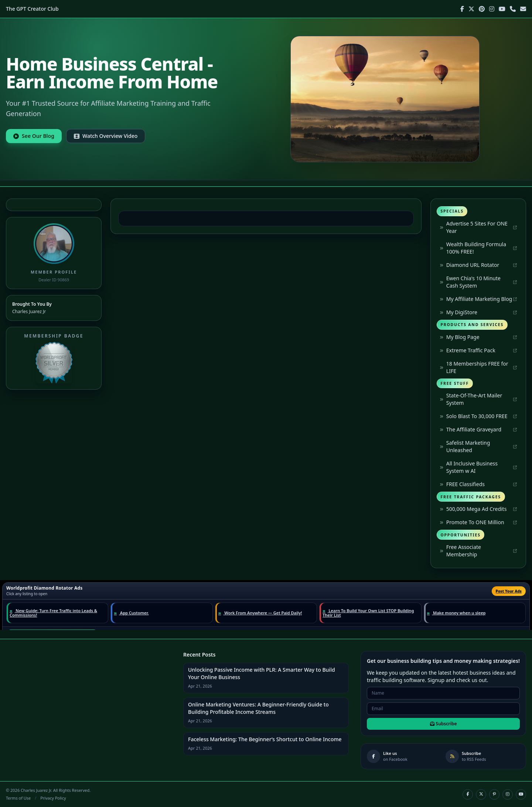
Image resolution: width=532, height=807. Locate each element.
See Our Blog (34, 136)
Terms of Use (18, 798)
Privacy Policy (53, 798)
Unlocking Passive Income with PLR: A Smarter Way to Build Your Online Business (262, 673)
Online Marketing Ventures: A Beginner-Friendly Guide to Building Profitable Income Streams (258, 708)
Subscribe (444, 724)
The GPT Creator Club (32, 9)
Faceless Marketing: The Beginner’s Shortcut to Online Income (265, 739)
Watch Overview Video (106, 136)
